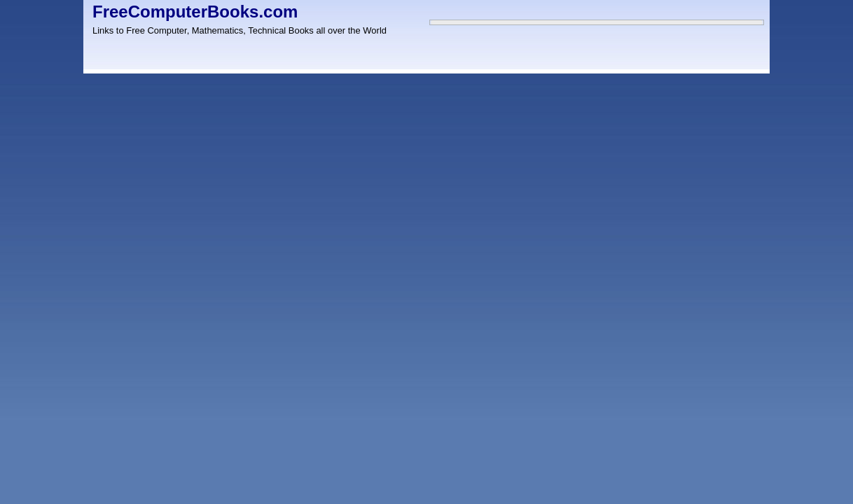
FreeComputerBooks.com (195, 12)
